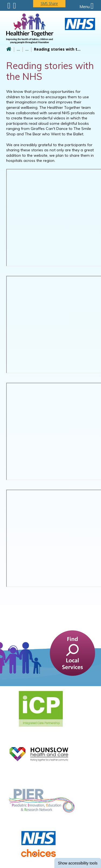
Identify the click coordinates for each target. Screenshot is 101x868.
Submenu (9, 6)
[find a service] (72, 653)
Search (14, 6)
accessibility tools (78, 863)
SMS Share (49, 4)
